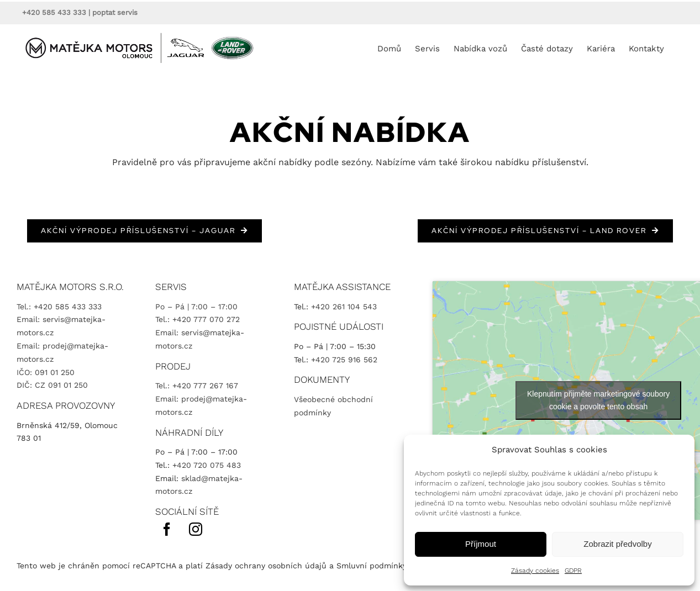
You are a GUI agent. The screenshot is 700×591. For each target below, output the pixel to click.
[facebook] (167, 529)
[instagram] (196, 529)
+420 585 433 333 (54, 12)
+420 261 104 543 (344, 307)
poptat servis (115, 12)
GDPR (573, 571)
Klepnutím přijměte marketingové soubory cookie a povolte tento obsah (598, 400)
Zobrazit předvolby (617, 544)
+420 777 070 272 (206, 319)
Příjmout (481, 544)
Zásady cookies (535, 571)
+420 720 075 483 (207, 465)
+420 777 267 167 (205, 386)
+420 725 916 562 (344, 360)
